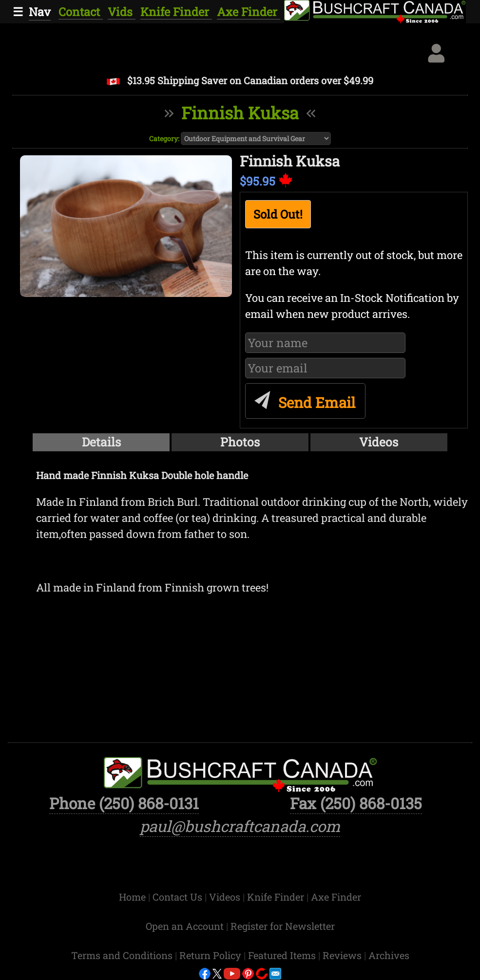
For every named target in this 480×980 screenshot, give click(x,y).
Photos (240, 442)
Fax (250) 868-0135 (356, 803)
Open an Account (185, 926)
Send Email (303, 398)
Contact (81, 11)
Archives (389, 955)
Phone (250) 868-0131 (124, 803)
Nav (40, 11)
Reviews (343, 955)
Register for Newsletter (283, 926)
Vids (122, 11)
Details (101, 442)
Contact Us (179, 897)
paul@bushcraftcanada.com (240, 826)
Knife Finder (176, 11)
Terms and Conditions (123, 955)
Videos (379, 442)
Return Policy (211, 955)
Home (134, 897)
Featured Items (283, 955)
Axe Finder (249, 11)
